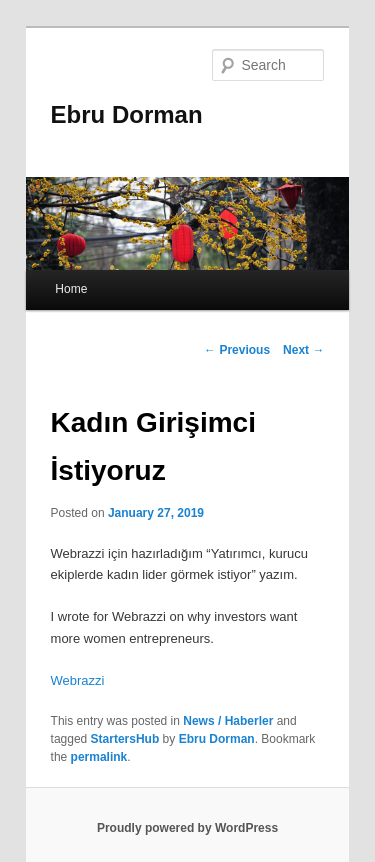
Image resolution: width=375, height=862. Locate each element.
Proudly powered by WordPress (187, 828)
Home (71, 289)
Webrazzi (78, 680)
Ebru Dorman (127, 114)
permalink (99, 757)
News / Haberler (228, 721)
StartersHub (125, 739)
